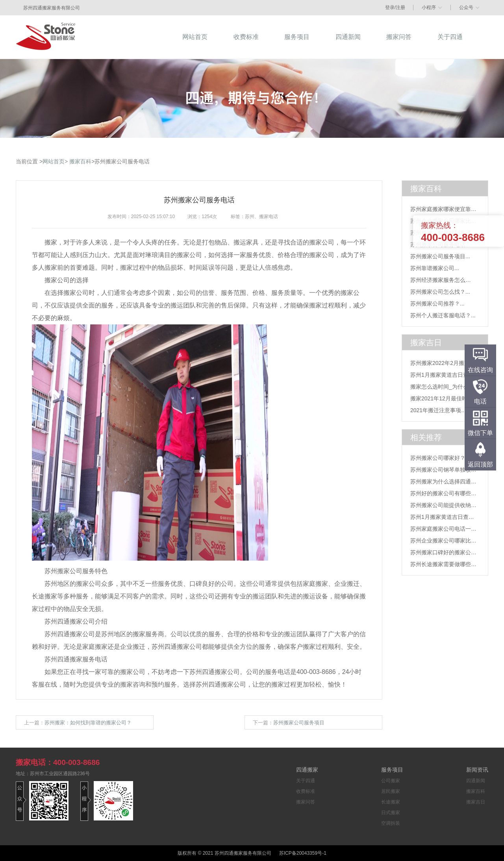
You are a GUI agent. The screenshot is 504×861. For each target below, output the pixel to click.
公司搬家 (391, 781)
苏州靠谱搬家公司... (435, 268)
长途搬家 (391, 802)
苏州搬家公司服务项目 (299, 723)
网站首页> (55, 161)
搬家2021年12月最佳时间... (444, 398)
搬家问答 (306, 802)
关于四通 (306, 781)
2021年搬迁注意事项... (438, 410)
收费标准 (306, 791)
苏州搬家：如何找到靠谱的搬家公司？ (88, 723)
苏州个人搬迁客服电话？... (443, 315)
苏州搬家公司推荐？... (437, 304)
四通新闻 (476, 781)
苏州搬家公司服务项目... (440, 256)
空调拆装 (391, 823)
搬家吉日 (476, 802)
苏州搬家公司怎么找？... (440, 292)
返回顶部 (480, 464)
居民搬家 (391, 791)
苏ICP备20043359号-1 (303, 853)
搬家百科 (80, 161)
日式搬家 (391, 813)
